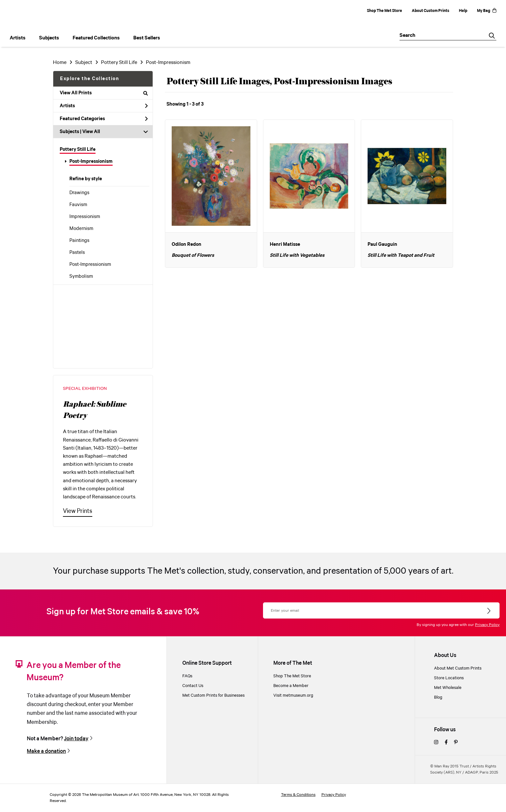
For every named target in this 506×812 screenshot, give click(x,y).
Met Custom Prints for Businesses (213, 695)
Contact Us (193, 686)
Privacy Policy (487, 625)
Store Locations (449, 678)
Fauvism (78, 205)
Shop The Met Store (385, 11)
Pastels (77, 253)
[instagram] (436, 743)
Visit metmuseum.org (293, 695)
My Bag (487, 11)
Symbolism (81, 276)
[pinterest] (456, 743)
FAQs (187, 676)
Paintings (79, 241)
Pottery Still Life (78, 150)
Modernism (81, 229)
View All (91, 132)
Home (60, 62)
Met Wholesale (448, 688)
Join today (76, 739)
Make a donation (46, 751)
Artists (104, 106)
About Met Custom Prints (458, 668)
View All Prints (104, 93)
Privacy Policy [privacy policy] (334, 795)
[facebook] (446, 743)
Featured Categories (104, 119)
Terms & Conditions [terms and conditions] (298, 795)
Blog (438, 697)
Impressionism (85, 217)
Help (463, 11)
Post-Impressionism (91, 161)
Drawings (79, 193)
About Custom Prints (430, 11)
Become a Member (291, 686)
